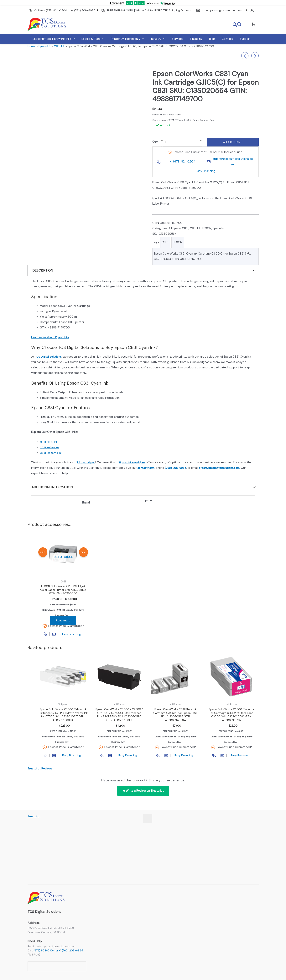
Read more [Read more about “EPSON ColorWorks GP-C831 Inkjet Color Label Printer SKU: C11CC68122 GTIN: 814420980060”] (63, 621)
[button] (240, 24)
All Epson (175, 228)
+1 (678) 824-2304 (182, 162)
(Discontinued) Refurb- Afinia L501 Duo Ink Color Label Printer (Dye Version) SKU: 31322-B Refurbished (245, 56)
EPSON (207, 228)
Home (31, 46)
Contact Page (54, 635)
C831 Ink (59, 46)
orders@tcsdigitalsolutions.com (233, 162)
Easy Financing (205, 171)
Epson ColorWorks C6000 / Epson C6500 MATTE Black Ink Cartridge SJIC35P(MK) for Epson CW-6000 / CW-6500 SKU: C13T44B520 (255, 56)
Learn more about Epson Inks (50, 337)
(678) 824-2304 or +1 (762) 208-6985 (58, 950)
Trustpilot (34, 816)
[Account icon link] (255, 10)
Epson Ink (45, 46)
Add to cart (233, 142)
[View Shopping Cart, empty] (254, 24)
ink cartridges (86, 462)
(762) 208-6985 (177, 468)
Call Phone (45, 635)
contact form (146, 468)
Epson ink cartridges (133, 462)
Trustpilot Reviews (40, 771)
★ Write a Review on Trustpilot (143, 793)
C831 (185, 228)
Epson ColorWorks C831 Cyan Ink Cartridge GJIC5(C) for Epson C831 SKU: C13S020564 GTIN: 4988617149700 (202, 256)
